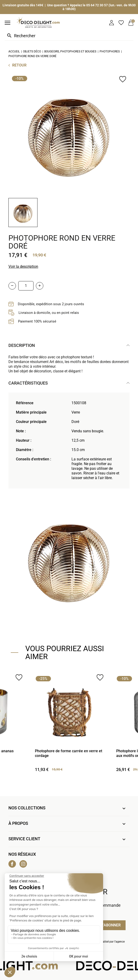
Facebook (12, 864)
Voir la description (23, 266)
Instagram (23, 864)
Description (22, 345)
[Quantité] (26, 286)
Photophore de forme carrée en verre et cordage (69, 753)
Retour (19, 65)
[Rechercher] (69, 36)
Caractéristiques (28, 383)
